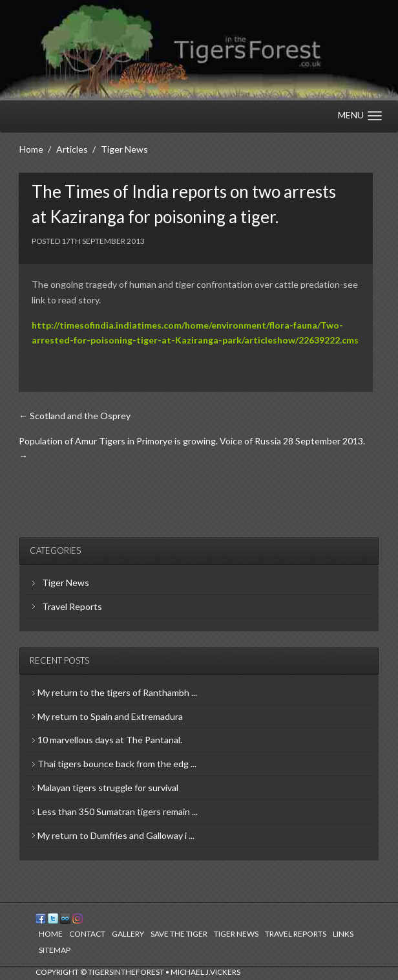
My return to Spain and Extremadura (110, 716)
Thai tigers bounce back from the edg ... (117, 764)
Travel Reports (72, 606)
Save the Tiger (179, 934)
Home (51, 934)
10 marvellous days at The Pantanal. (110, 740)
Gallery (128, 934)
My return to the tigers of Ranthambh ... (117, 692)
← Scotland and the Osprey (75, 416)
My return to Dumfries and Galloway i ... (116, 835)
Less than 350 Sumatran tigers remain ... (118, 811)
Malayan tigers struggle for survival (108, 788)
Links (343, 934)
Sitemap (55, 950)
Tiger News (66, 583)
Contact (87, 934)
